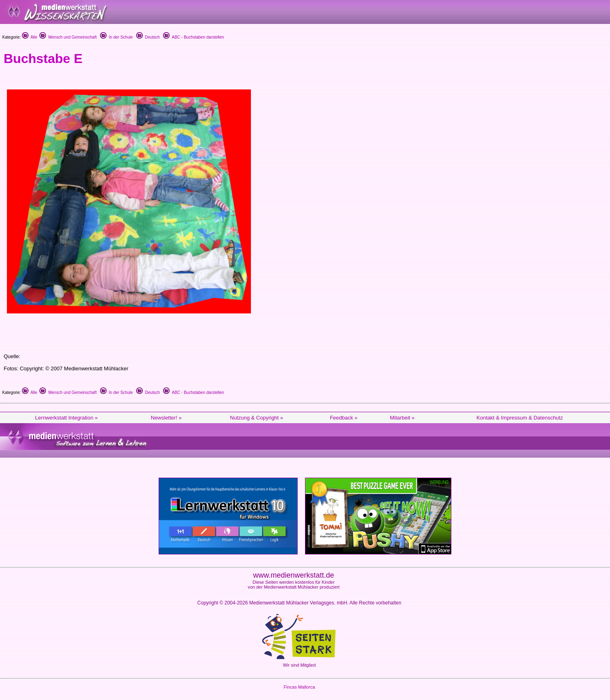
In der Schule (116, 37)
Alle (30, 37)
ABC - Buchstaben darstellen (193, 37)
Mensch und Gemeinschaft (68, 37)
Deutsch (148, 37)
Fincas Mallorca (299, 687)
